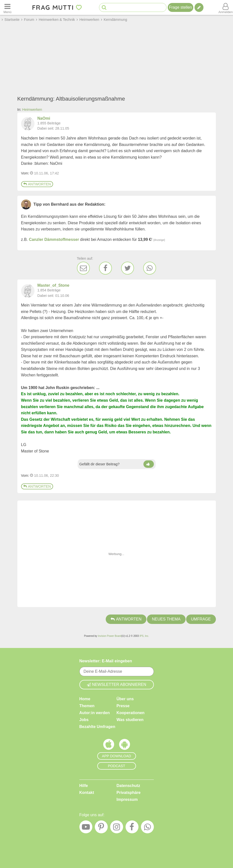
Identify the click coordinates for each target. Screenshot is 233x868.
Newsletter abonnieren (117, 685)
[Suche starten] (104, 8)
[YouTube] (86, 828)
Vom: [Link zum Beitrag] (25, 173)
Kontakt (87, 793)
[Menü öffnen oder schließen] (7, 7)
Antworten (37, 184)
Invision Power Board (110, 636)
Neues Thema (166, 619)
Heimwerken (32, 110)
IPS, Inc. (144, 636)
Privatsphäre (129, 793)
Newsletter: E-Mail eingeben (106, 661)
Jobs (84, 720)
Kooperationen (131, 713)
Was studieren (130, 720)
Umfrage (201, 619)
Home (85, 699)
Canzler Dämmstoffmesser (54, 239)
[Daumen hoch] (149, 464)
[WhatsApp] (150, 268)
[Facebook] (105, 268)
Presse (123, 706)
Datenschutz (128, 786)
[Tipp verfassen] (199, 7)
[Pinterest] (101, 828)
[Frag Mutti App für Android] (125, 746)
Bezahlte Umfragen (97, 727)
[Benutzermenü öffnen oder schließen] (226, 7)
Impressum (127, 799)
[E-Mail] (83, 268)
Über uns (125, 699)
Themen (87, 706)
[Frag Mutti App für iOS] (109, 746)
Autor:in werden (95, 713)
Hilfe (84, 786)
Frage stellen (181, 7)
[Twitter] (128, 268)
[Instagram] (117, 828)
